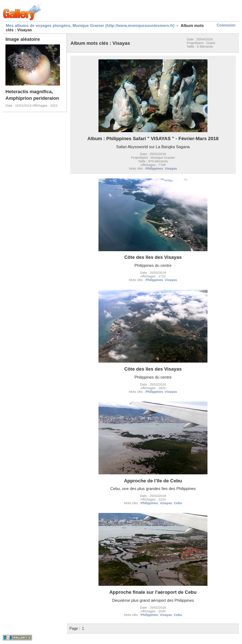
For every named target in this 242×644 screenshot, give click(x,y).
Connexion (226, 25)
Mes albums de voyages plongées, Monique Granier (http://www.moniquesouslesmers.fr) (90, 25)
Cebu (178, 503)
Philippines (154, 169)
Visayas (171, 169)
